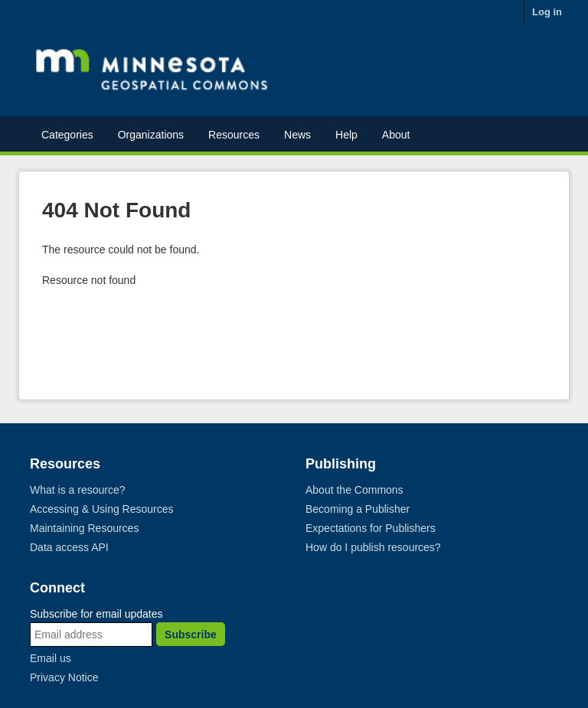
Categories (67, 135)
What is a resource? (78, 490)
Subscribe (191, 635)
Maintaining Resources (84, 528)
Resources (234, 135)
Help (346, 135)
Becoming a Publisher (358, 509)
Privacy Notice (64, 677)
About (396, 135)
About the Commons (354, 490)
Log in (547, 12)
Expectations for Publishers (371, 528)
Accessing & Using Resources (102, 509)
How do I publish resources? (373, 547)
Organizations (151, 135)
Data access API (69, 547)
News (297, 135)
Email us (51, 658)
